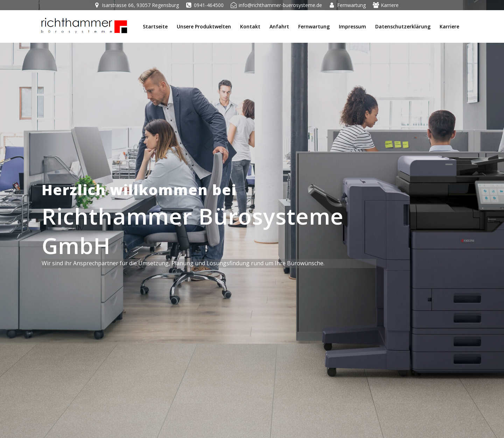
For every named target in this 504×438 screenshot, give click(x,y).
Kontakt (250, 26)
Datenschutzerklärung (403, 26)
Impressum (352, 26)
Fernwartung (314, 26)
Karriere (449, 26)
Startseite (155, 26)
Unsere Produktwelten (204, 26)
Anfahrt (279, 26)
